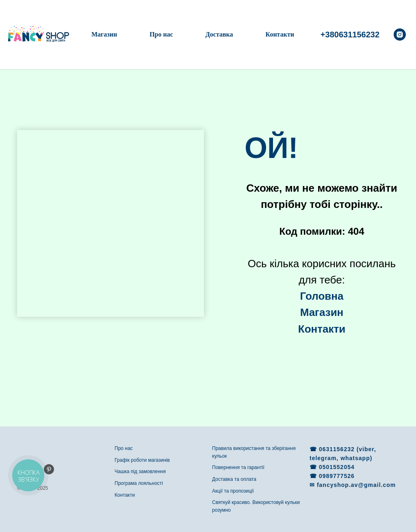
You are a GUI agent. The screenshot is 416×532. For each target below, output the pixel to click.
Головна (322, 296)
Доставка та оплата (234, 479)
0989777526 (337, 476)
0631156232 (338, 449)
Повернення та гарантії (238, 467)
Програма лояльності (139, 483)
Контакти (280, 34)
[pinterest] (49, 469)
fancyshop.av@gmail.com (356, 485)
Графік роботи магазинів (142, 460)
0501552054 (337, 467)
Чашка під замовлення (140, 471)
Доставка (219, 34)
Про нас (161, 34)
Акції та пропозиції (233, 491)
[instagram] (400, 35)
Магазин (104, 34)
